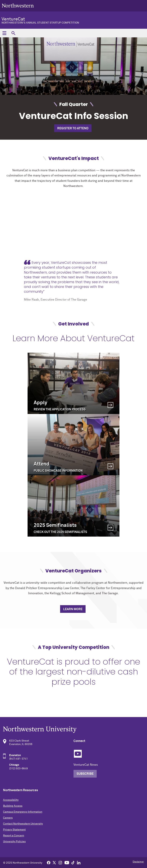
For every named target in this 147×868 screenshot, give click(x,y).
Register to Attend (73, 128)
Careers (8, 818)
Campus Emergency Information (23, 812)
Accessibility (11, 800)
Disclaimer (138, 862)
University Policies (14, 842)
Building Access (13, 806)
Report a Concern (14, 836)
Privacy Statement (14, 830)
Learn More (73, 609)
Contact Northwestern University (23, 824)
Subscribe (85, 774)
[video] (73, 227)
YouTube (78, 754)
